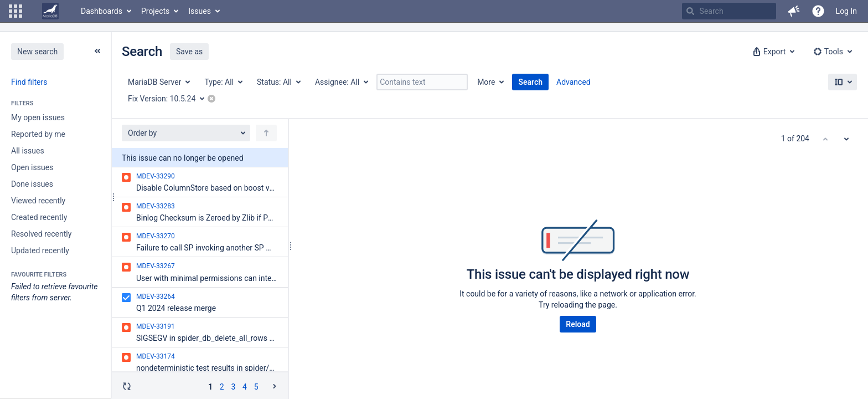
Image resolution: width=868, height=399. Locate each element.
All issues (28, 151)
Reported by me (38, 134)
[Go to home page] (50, 11)
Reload (578, 324)
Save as (189, 52)
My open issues (38, 117)
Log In (846, 11)
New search (37, 52)
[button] (15, 11)
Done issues (32, 184)
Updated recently (40, 250)
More (486, 82)
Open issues (32, 167)
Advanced (573, 82)
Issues (200, 11)
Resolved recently (41, 234)
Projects (155, 11)
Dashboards (102, 11)
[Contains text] (422, 82)
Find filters (29, 82)
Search (530, 82)
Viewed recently (38, 201)
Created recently (39, 217)
